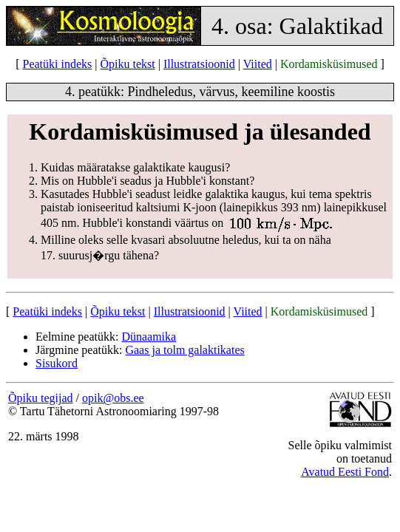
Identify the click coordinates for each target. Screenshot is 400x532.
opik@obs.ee (113, 398)
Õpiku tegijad (41, 398)
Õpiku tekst (127, 64)
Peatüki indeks (58, 64)
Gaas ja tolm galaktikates (184, 350)
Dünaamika (149, 337)
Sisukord (57, 363)
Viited (258, 64)
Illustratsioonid (199, 64)
